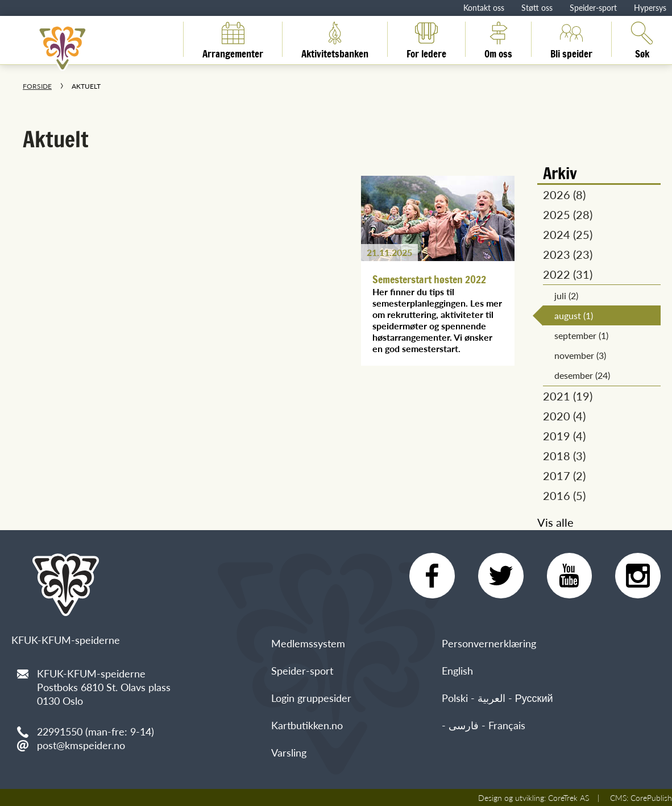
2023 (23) (568, 254)
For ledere (426, 39)
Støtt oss (537, 7)
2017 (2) (564, 476)
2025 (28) (568, 214)
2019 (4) (564, 436)
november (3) (580, 355)
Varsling (289, 752)
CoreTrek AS (569, 797)
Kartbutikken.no (307, 725)
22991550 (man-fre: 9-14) (96, 731)
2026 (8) (564, 195)
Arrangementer (233, 39)
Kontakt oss (484, 7)
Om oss (498, 39)
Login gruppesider (311, 698)
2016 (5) (564, 495)
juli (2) (566, 295)
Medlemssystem (308, 643)
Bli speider (571, 39)
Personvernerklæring (489, 643)
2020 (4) (564, 416)
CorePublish (651, 797)
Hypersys (650, 7)
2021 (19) (568, 396)
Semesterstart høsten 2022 (429, 279)
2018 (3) (564, 456)
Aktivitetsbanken (335, 39)
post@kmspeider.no (81, 745)
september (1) (581, 335)
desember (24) (582, 375)
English (457, 670)
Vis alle (555, 522)
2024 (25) (568, 234)
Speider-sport (593, 7)
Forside (37, 86)
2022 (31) (568, 274)
